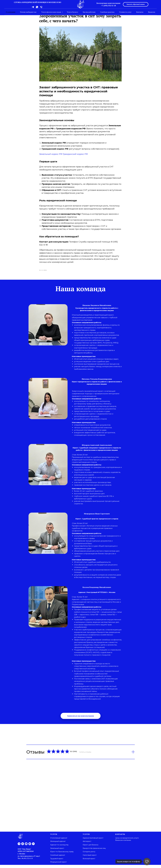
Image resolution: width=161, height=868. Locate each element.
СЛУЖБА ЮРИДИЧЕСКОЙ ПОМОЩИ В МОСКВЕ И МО (38, 2)
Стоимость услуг (125, 12)
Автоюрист (87, 845)
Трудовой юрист (57, 862)
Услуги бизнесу (72, 12)
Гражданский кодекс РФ (75, 156)
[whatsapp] (37, 8)
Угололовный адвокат (59, 841)
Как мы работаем (89, 12)
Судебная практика (107, 12)
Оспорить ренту (89, 855)
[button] (81, 719)
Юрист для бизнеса (90, 848)
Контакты (140, 12)
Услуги (54, 837)
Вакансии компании (123, 843)
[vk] (33, 847)
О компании (11, 12)
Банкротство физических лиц (94, 851)
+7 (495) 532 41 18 (108, 6)
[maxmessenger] (23, 847)
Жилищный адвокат (58, 845)
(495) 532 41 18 (28, 862)
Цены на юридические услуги (127, 841)
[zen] (30, 847)
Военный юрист (89, 862)
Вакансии (152, 12)
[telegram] (33, 8)
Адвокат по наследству (59, 848)
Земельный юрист (57, 851)
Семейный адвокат (58, 858)
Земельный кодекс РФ (51, 156)
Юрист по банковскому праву (62, 855)
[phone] (41, 8)
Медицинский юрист (58, 865)
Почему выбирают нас (28, 12)
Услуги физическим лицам (51, 12)
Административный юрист (93, 841)
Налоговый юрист (90, 858)
